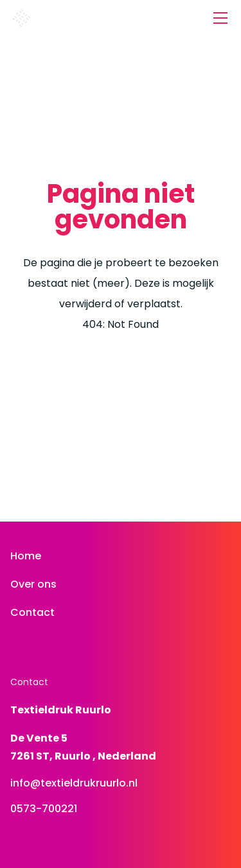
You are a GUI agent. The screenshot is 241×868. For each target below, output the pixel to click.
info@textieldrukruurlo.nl (74, 783)
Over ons (33, 584)
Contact (32, 612)
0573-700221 (44, 809)
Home (26, 556)
